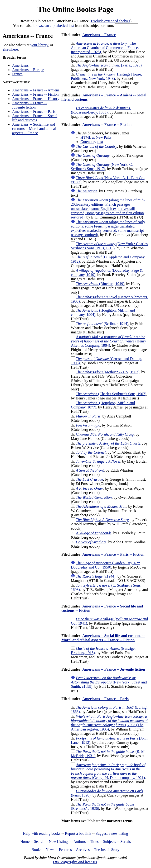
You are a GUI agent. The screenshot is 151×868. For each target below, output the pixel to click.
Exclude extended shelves (110, 21)
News (50, 850)
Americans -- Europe (28, 70)
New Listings (59, 842)
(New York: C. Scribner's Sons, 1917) (102, 167)
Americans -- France (99, 35)
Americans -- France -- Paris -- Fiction (113, 554)
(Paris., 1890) (109, 65)
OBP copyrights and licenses (75, 862)
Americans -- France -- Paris (34, 111)
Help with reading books (42, 833)
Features (65, 850)
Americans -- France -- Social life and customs (35, 118)
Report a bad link (78, 833)
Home (25, 842)
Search (39, 842)
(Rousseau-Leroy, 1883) (101, 110)
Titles (94, 842)
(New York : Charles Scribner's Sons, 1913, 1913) (109, 246)
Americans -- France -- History (36, 99)
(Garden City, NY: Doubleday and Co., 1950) (105, 565)
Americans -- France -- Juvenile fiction (29, 105)
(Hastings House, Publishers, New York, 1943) (106, 76)
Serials (126, 842)
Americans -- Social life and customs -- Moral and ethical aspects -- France (34, 129)
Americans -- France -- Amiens (36, 90)
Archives (83, 850)
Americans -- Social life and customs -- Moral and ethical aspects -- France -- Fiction (103, 638)
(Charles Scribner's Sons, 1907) (111, 394)
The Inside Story (107, 850)
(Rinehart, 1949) (100, 284)
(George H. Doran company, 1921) (108, 771)
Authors (80, 842)
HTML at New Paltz (96, 137)
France (17, 74)
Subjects (109, 842)
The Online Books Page (75, 9)
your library (39, 45)
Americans (20, 65)
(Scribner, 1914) (102, 324)
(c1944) (96, 576)
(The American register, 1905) (109, 723)
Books (37, 850)
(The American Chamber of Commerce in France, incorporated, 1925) (105, 48)
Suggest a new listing (112, 833)
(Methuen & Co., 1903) (108, 372)
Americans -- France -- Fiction (35, 94)
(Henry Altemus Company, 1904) (108, 341)
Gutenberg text (92, 142)
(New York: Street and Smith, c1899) (109, 682)
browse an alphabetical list (54, 26)
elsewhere (10, 49)
